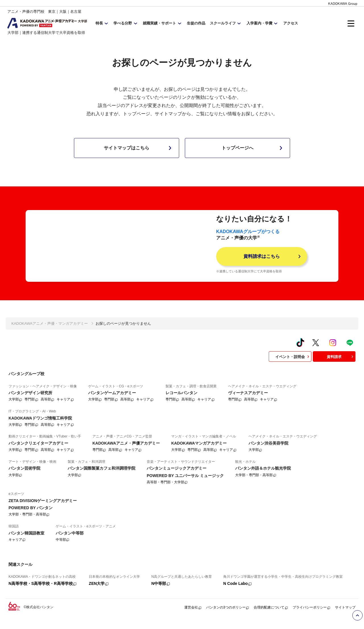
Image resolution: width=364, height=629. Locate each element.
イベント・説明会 (293, 366)
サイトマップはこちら (139, 148)
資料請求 (341, 366)
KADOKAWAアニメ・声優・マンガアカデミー (50, 333)
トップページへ (253, 148)
